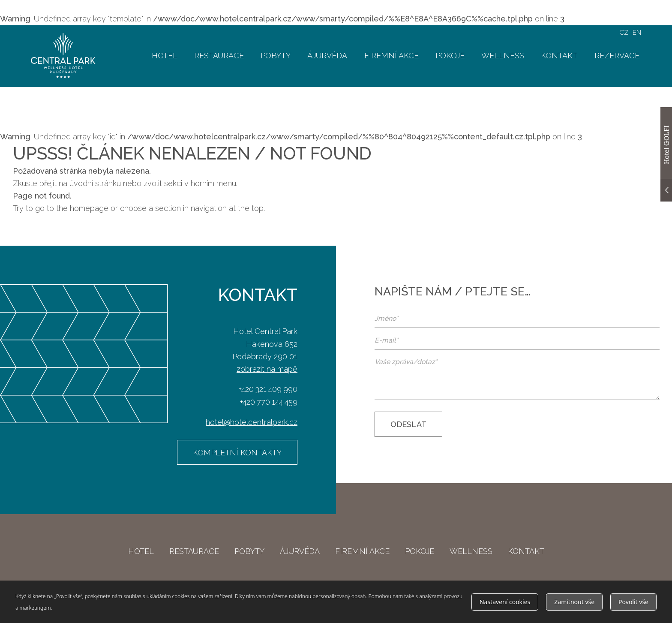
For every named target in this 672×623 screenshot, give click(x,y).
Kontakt (559, 56)
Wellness (503, 56)
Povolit (633, 602)
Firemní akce (391, 56)
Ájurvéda (327, 56)
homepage (89, 208)
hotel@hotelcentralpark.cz (252, 422)
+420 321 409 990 (268, 389)
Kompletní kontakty (237, 453)
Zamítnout (574, 602)
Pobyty (276, 56)
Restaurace (219, 56)
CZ (624, 32)
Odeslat (408, 424)
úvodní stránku (95, 183)
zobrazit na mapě (267, 369)
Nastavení (505, 602)
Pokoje (450, 56)
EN (637, 32)
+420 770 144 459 (269, 402)
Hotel (165, 56)
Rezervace (617, 56)
